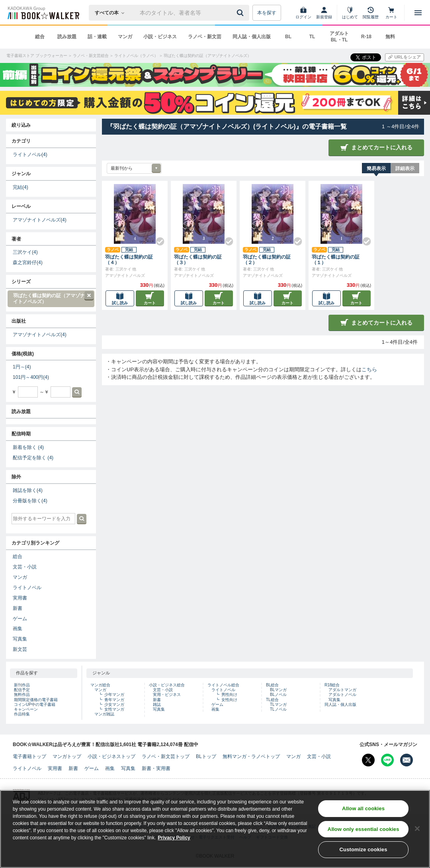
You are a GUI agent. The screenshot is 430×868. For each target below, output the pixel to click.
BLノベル (278, 695)
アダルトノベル (342, 695)
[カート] (391, 13)
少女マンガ (114, 704)
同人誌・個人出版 (252, 37)
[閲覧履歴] (371, 13)
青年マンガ (114, 700)
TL (312, 37)
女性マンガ (114, 709)
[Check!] (157, 238)
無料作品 (22, 695)
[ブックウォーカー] (43, 13)
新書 (18, 608)
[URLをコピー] (405, 57)
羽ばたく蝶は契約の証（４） (129, 260)
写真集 (20, 639)
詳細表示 (405, 169)
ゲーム (20, 619)
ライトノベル (30, 155)
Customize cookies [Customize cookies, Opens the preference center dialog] (364, 851)
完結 (21, 187)
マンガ (125, 37)
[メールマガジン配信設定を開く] (407, 760)
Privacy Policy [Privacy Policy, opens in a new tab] (174, 839)
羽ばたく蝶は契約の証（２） (267, 260)
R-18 (366, 37)
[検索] (241, 13)
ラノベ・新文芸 (205, 37)
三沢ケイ (25, 252)
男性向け (229, 695)
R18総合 (332, 685)
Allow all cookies (363, 810)
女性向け (229, 700)
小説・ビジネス (160, 37)
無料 (390, 37)
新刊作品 (22, 685)
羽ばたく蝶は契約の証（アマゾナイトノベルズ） (51, 298)
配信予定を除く (33, 458)
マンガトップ (67, 756)
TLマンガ (278, 704)
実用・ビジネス (167, 695)
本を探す (267, 13)
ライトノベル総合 (223, 685)
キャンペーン (26, 709)
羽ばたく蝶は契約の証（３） (198, 260)
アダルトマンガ (342, 690)
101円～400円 (31, 377)
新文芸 (20, 649)
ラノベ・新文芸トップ (166, 756)
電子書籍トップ (29, 756)
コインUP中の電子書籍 (35, 704)
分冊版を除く (30, 501)
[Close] (417, 829)
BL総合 (272, 685)
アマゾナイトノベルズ (40, 220)
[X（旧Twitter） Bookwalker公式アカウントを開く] (368, 760)
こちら (369, 369)
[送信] (241, 13)
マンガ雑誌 (104, 714)
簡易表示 (376, 169)
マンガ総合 (100, 685)
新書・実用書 (156, 768)
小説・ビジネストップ (111, 756)
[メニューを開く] (418, 13)
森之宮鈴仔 (28, 263)
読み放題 (67, 37)
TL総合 (272, 700)
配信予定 (22, 690)
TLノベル (278, 709)
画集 (18, 629)
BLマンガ (278, 690)
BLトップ (206, 756)
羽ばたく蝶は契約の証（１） (336, 260)
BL (288, 37)
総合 (40, 37)
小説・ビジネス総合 (167, 685)
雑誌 (157, 704)
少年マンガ (114, 695)
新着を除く (28, 447)
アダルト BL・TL (339, 37)
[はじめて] (350, 13)
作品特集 (22, 714)
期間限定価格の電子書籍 (36, 700)
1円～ (22, 367)
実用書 (20, 598)
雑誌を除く (28, 490)
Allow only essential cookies (364, 830)
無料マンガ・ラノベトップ (251, 756)
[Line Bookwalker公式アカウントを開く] (387, 760)
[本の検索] (112, 13)
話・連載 (97, 37)
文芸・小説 (25, 567)
